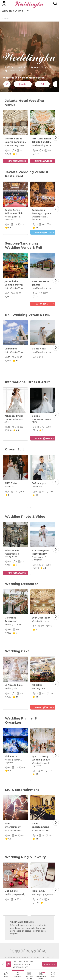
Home (6, 975)
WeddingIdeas (29, 975)
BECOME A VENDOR (27, 957)
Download (50, 964)
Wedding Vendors (13, 11)
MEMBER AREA (11, 957)
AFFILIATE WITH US (46, 957)
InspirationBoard (41, 975)
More (53, 975)
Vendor (18, 975)
